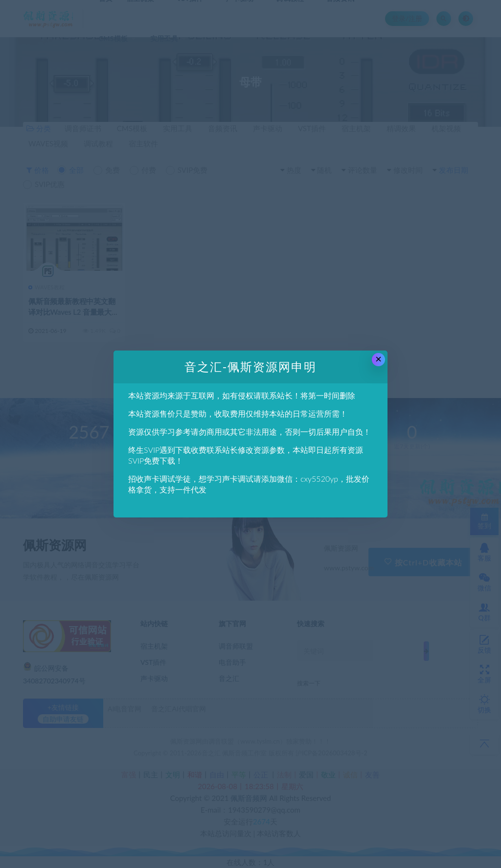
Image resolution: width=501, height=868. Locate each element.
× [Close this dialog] (378, 359)
